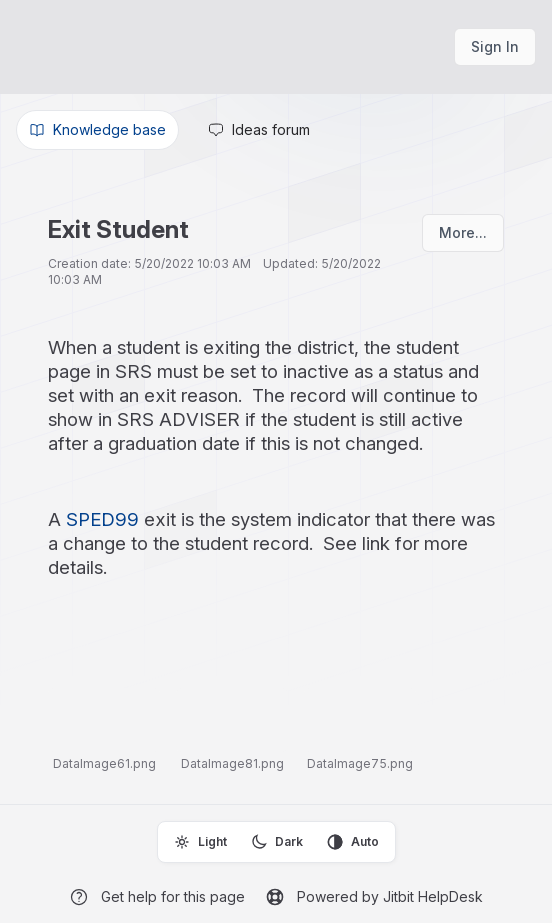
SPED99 (102, 519)
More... (463, 232)
